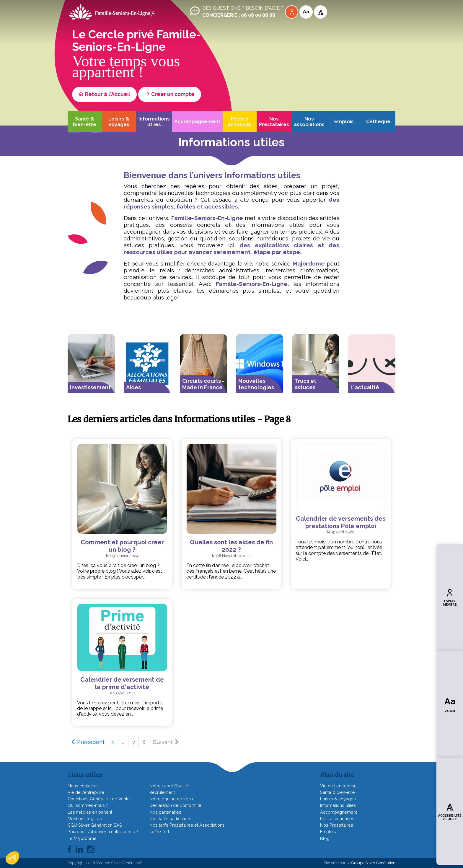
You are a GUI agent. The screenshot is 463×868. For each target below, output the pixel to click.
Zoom (450, 704)
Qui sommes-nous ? (88, 805)
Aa (306, 12)
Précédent (88, 742)
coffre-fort (159, 832)
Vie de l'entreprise (86, 792)
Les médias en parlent (90, 812)
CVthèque (378, 122)
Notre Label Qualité (169, 786)
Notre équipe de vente (172, 799)
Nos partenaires (165, 812)
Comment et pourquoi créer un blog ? (122, 546)
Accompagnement (197, 122)
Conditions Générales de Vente (99, 799)
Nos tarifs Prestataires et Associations (187, 825)
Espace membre (450, 597)
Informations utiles (154, 122)
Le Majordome (82, 838)
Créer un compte (170, 94)
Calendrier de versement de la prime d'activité (122, 683)
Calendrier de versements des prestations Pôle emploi (341, 522)
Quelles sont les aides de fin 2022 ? (231, 546)
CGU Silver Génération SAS (95, 825)
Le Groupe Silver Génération (371, 863)
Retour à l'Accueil (104, 94)
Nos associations (309, 122)
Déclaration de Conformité (175, 805)
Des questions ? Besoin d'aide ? (236, 12)
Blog (325, 838)
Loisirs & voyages (119, 122)
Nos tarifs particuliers (170, 819)
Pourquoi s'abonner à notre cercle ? (103, 832)
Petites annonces (240, 122)
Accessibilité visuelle (450, 812)
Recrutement (162, 792)
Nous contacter (83, 786)
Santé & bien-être (85, 122)
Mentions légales (85, 819)
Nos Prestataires (274, 122)
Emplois (344, 122)
